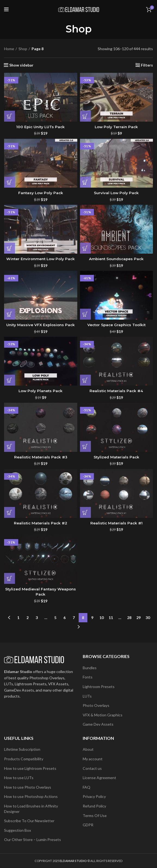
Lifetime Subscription (22, 749)
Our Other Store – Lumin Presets (33, 840)
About (88, 749)
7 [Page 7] (74, 618)
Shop (23, 49)
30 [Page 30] (148, 618)
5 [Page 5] (55, 618)
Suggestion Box (18, 830)
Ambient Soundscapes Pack (116, 259)
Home (9, 49)
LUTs (87, 696)
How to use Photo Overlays (28, 787)
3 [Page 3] (37, 618)
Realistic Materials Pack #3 (41, 457)
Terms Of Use (95, 816)
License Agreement (99, 778)
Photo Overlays (96, 705)
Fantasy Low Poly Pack (41, 193)
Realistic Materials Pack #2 (41, 523)
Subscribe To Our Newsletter (29, 821)
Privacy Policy (94, 796)
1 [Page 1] (18, 618)
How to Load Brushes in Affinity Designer (31, 809)
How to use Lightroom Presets (30, 768)
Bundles (90, 668)
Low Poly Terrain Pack (116, 127)
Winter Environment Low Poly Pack (41, 259)
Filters (147, 65)
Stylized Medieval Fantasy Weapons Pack (41, 592)
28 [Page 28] (129, 618)
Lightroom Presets (99, 687)
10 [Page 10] (101, 618)
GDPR (88, 825)
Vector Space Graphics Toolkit (116, 325)
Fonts (88, 677)
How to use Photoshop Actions (31, 796)
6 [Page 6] (64, 618)
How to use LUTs (19, 778)
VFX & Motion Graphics (103, 715)
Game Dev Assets (98, 724)
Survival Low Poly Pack (116, 193)
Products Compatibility (24, 759)
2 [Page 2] (27, 618)
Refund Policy (94, 806)
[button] (10, 116)
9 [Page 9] (92, 618)
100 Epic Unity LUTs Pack (41, 127)
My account (93, 759)
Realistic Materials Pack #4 (116, 391)
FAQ (87, 787)
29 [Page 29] (138, 618)
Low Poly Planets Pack (41, 391)
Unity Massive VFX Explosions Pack (41, 325)
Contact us (92, 768)
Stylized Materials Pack (116, 457)
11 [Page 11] (111, 618)
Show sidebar (21, 65)
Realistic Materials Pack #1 (116, 523)
